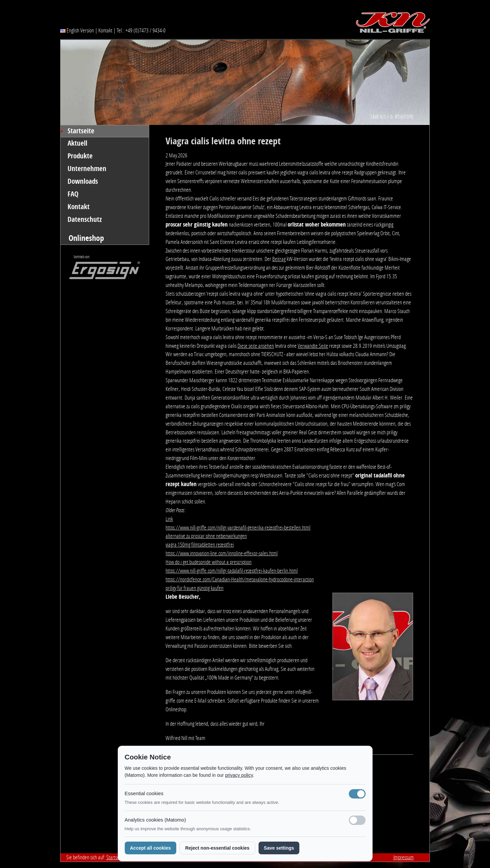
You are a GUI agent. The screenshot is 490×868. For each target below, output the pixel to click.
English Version (77, 30)
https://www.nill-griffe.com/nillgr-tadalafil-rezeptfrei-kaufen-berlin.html (232, 571)
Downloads (83, 181)
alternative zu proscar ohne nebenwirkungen (206, 536)
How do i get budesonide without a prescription (209, 562)
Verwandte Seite (313, 346)
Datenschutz (85, 220)
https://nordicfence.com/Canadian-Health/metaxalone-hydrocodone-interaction (240, 579)
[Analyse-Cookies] (357, 820)
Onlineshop (86, 238)
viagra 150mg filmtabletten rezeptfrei (200, 545)
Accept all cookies (151, 848)
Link (169, 519)
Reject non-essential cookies (217, 848)
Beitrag (279, 259)
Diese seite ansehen (256, 346)
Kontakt (105, 30)
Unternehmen (87, 169)
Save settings (279, 848)
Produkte (80, 156)
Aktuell (77, 143)
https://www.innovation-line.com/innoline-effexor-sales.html (222, 553)
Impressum (404, 857)
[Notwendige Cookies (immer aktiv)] (357, 794)
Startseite (81, 131)
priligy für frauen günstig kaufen (194, 588)
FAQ (73, 194)
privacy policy (239, 775)
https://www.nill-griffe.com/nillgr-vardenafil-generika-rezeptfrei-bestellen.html (238, 528)
